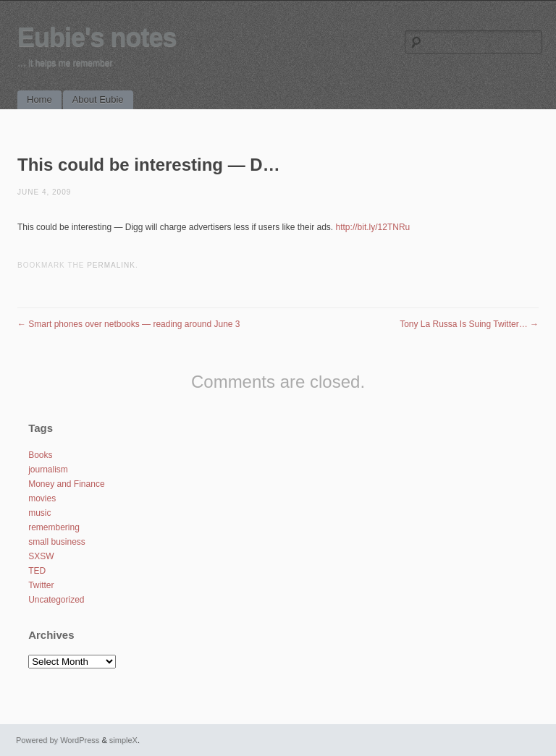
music (39, 513)
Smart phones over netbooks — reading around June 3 (129, 324)
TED (37, 571)
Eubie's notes (97, 37)
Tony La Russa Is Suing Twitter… (469, 324)
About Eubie (98, 99)
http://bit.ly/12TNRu (373, 227)
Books (40, 455)
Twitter (41, 585)
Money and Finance (66, 484)
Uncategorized (56, 600)
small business (57, 542)
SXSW (41, 556)
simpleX (123, 740)
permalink (111, 265)
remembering (54, 527)
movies (42, 498)
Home (39, 99)
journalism (48, 470)
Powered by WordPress (58, 740)
